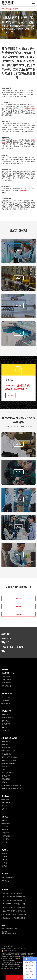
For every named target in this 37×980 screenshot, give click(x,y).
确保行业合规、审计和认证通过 (11, 788)
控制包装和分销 (6, 686)
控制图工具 (5, 830)
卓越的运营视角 (7, 694)
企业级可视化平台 (8, 673)
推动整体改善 (6, 711)
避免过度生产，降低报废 (9, 760)
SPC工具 (4, 806)
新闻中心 (5, 890)
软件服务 (4, 857)
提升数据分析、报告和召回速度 (11, 785)
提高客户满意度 (6, 721)
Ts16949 (4, 727)
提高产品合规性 (6, 782)
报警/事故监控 (6, 836)
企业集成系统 (6, 839)
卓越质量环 (6, 634)
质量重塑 (5, 670)
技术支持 (4, 860)
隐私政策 (17, 949)
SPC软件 (4, 820)
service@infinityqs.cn (8, 882)
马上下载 (10, 395)
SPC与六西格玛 (6, 803)
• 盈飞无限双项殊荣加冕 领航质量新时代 (14, 900)
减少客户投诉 (6, 766)
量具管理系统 (6, 842)
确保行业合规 (6, 703)
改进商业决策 (6, 748)
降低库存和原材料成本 (8, 763)
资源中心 (5, 850)
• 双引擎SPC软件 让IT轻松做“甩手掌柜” (14, 904)
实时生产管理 (6, 677)
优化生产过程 (6, 697)
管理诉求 (9, 9)
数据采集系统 (6, 823)
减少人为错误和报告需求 (9, 757)
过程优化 (16, 9)
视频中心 (19, 599)
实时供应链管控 (6, 680)
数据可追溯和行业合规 (8, 751)
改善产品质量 (6, 715)
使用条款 (23, 949)
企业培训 (4, 853)
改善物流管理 (6, 700)
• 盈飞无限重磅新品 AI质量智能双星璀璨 (14, 897)
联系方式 (5, 925)
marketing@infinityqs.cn (9, 934)
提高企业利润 (6, 779)
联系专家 (19, 606)
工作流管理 (5, 826)
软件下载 (19, 614)
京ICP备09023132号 (7, 949)
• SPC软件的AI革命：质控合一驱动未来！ (15, 914)
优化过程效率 (6, 776)
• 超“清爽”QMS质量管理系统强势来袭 (13, 907)
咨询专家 (4, 809)
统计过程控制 (6, 800)
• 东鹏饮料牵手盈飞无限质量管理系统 (13, 911)
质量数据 (30, 109)
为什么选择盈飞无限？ (9, 738)
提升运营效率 (6, 724)
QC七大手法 (5, 730)
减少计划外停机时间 (8, 773)
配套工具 (5, 817)
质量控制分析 (24, 190)
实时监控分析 (6, 833)
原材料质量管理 (6, 683)
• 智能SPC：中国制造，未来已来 (12, 893)
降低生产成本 (6, 745)
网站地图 (4, 866)
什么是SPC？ (6, 796)
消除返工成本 (6, 770)
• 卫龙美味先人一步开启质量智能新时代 (14, 918)
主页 (3, 9)
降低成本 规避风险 (7, 718)
